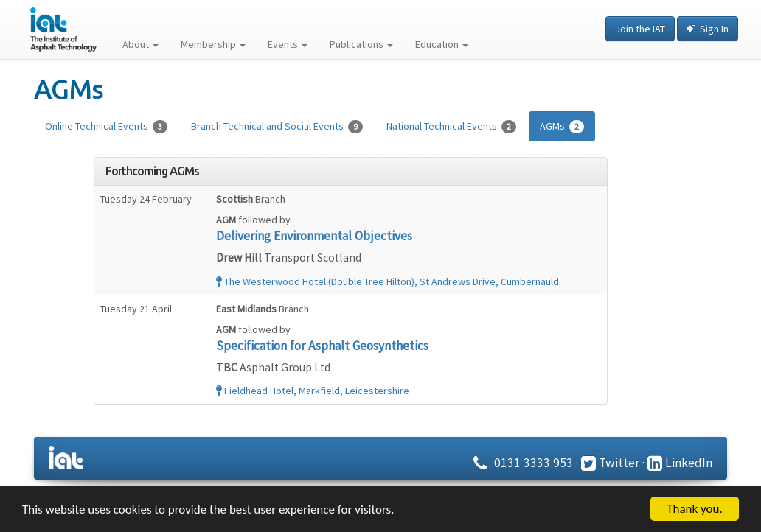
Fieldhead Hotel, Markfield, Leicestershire (313, 391)
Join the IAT (640, 29)
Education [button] (442, 44)
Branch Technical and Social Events (277, 126)
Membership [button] (213, 44)
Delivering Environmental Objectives (314, 236)
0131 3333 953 (521, 463)
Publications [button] (361, 44)
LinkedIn (680, 463)
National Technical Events (451, 126)
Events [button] (288, 44)
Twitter (610, 463)
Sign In (708, 29)
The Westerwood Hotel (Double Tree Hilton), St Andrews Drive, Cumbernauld (388, 281)
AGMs (562, 126)
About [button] (140, 44)
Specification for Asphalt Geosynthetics (322, 346)
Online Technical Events (106, 126)
